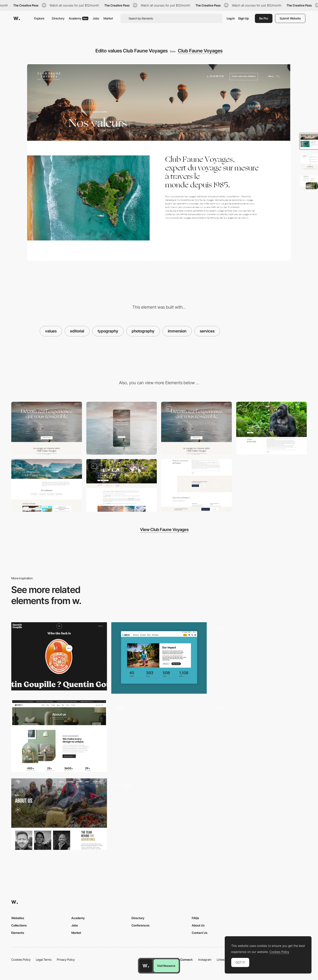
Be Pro (264, 18)
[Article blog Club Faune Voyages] (122, 485)
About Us (198, 925)
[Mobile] (122, 428)
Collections (19, 925)
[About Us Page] (159, 658)
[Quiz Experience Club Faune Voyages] (197, 428)
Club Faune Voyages (200, 51)
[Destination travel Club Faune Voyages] (272, 428)
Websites (18, 918)
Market (108, 18)
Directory (58, 18)
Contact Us (200, 933)
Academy (79, 18)
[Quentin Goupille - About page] (59, 656)
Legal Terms (44, 960)
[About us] (59, 736)
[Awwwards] (17, 18)
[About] (159, 814)
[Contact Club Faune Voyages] (197, 485)
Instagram (205, 960)
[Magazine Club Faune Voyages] (47, 485)
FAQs (195, 918)
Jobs (96, 18)
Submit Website (290, 18)
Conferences (140, 925)
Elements (18, 933)
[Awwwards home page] (146, 966)
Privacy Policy (66, 960)
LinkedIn (222, 960)
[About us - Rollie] (159, 736)
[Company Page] (259, 736)
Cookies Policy (21, 960)
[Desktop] (47, 428)
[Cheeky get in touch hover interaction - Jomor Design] (259, 656)
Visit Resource (166, 966)
